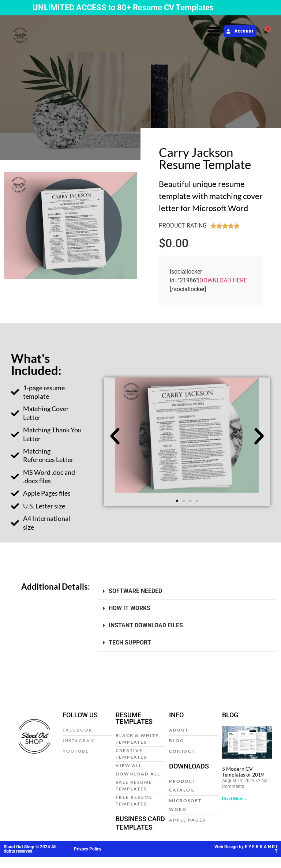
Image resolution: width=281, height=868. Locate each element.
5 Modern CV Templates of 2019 (243, 772)
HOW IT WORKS (130, 608)
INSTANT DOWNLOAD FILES (146, 625)
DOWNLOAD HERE (223, 280)
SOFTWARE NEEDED (135, 591)
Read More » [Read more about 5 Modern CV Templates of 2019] (234, 799)
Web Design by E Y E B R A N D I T (246, 849)
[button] (214, 31)
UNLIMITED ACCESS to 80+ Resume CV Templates (123, 7)
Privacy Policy (88, 849)
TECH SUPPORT (130, 642)
